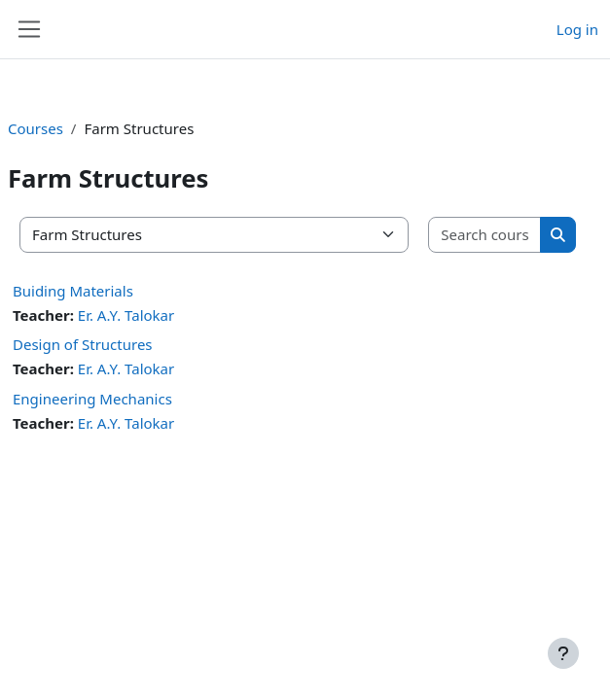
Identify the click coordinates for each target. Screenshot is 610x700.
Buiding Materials (73, 291)
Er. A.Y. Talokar (126, 315)
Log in (577, 29)
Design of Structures (83, 344)
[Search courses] (485, 235)
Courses (36, 128)
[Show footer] (563, 653)
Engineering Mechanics (92, 399)
